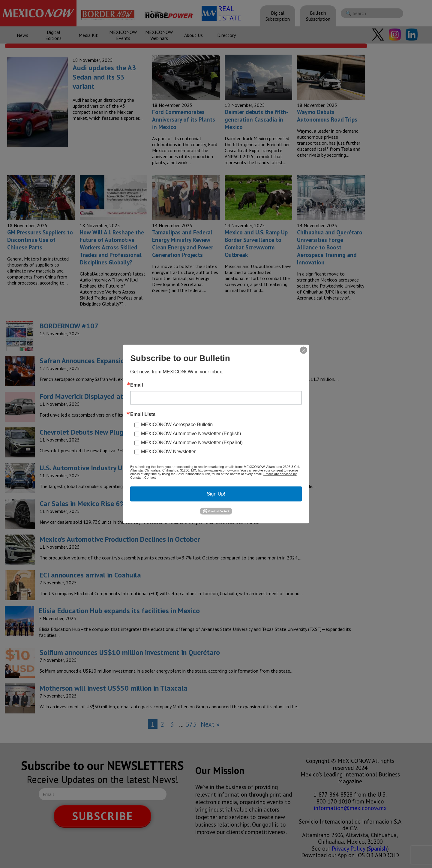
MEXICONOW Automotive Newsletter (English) (191, 434)
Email (137, 385)
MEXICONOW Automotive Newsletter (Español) (192, 443)
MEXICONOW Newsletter (168, 452)
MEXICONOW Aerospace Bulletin (177, 425)
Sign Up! (216, 494)
